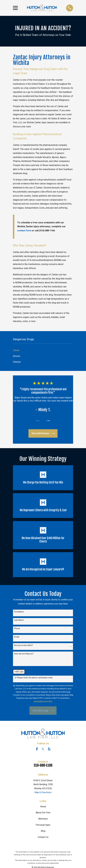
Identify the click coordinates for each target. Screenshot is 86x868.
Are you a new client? (24, 646)
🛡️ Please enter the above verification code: (34, 678)
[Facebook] (37, 749)
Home (43, 807)
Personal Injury (43, 825)
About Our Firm (43, 813)
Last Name (19, 620)
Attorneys (43, 819)
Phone (17, 629)
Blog (43, 831)
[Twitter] (43, 749)
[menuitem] (43, 350)
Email (17, 637)
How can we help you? (24, 654)
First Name (19, 612)
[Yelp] (49, 749)
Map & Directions (43, 793)
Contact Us (43, 838)
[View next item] (48, 421)
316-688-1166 (43, 766)
